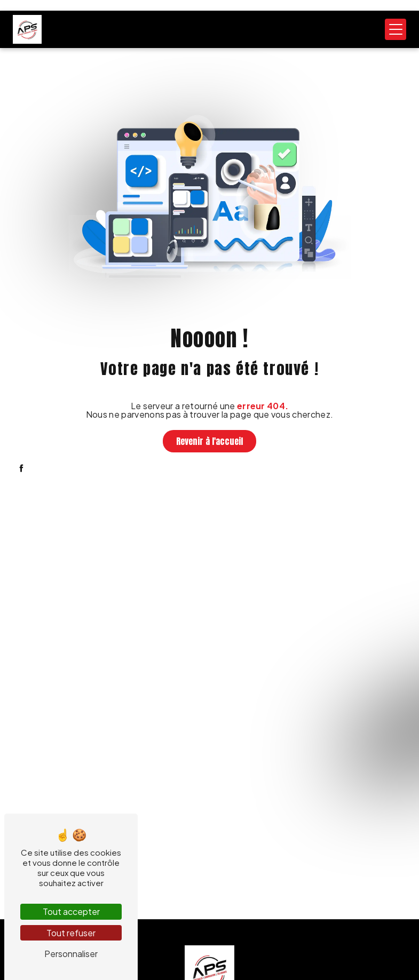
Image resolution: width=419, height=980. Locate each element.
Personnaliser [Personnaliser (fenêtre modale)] (71, 954)
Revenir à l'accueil (209, 441)
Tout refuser (71, 933)
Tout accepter (71, 911)
